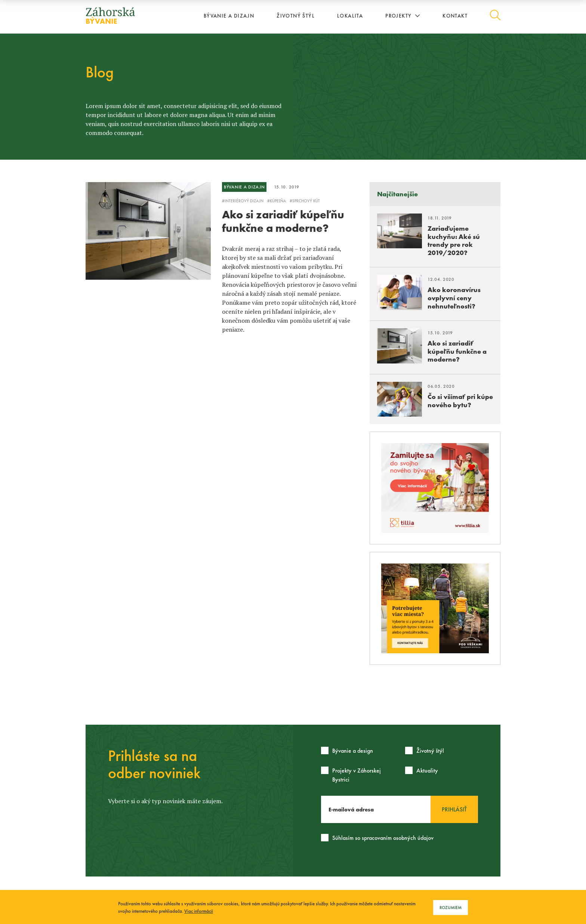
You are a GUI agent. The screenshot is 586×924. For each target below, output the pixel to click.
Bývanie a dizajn (229, 16)
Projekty (403, 16)
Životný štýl (296, 16)
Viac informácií (199, 911)
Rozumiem (451, 908)
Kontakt (455, 16)
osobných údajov (413, 838)
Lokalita (350, 16)
